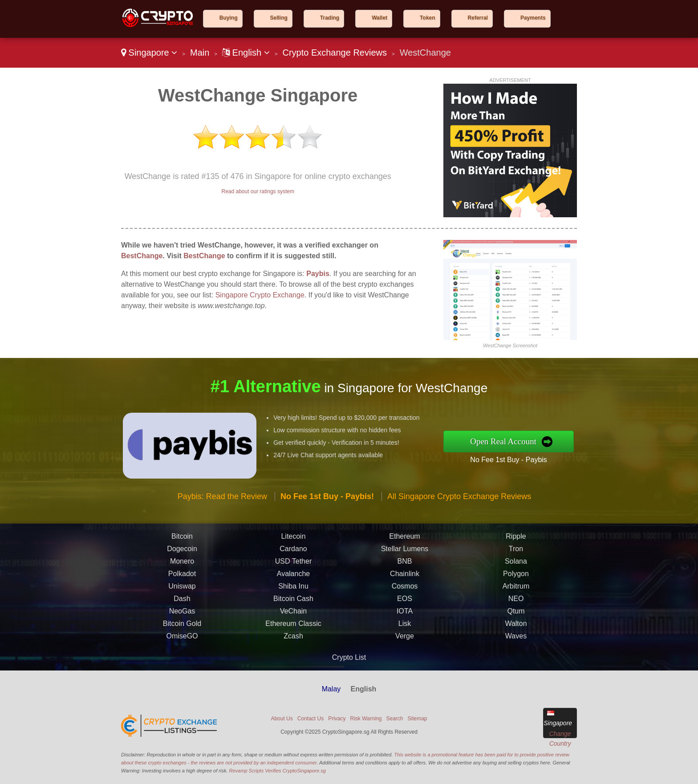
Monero (182, 564)
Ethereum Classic (293, 626)
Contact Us (310, 719)
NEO (516, 601)
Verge (405, 639)
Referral (478, 18)
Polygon (516, 576)
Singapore (149, 53)
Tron (516, 551)
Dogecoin (182, 551)
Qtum (516, 614)
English (246, 53)
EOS (405, 601)
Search (394, 719)
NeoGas (182, 614)
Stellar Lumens (405, 551)
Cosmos (405, 589)
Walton (516, 626)
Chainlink (405, 576)
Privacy (337, 719)
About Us (282, 719)
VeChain (294, 614)
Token (427, 18)
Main (200, 53)
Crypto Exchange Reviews (335, 53)
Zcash (293, 639)
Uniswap (182, 589)
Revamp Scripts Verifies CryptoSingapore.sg (278, 771)
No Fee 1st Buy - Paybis (511, 459)
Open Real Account (505, 441)
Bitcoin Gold (182, 626)
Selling (279, 18)
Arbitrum (516, 589)
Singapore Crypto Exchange (260, 295)
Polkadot (182, 576)
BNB (405, 564)
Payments (533, 18)
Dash (182, 601)
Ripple (516, 539)
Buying (229, 18)
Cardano (293, 551)
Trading (330, 18)
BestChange (142, 256)
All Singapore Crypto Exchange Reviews (459, 499)
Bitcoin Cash (293, 601)
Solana (516, 564)
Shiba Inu (293, 589)
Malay (331, 689)
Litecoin (293, 539)
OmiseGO (182, 639)
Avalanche (293, 576)
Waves (516, 639)
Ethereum (404, 539)
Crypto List (349, 657)
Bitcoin (182, 539)
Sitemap (418, 719)
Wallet (379, 18)
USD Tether (293, 564)
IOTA (405, 614)
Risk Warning (366, 719)
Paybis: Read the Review (222, 499)
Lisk (405, 626)
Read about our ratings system (258, 191)
